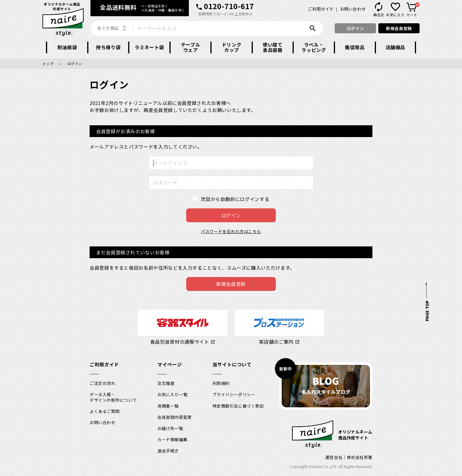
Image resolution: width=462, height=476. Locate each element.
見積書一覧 (168, 406)
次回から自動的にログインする (235, 199)
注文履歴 (166, 383)
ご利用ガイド (321, 9)
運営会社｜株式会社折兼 (349, 457)
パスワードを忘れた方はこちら (231, 231)
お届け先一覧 (170, 428)
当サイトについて (232, 364)
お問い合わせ (353, 9)
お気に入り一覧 (172, 394)
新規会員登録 (399, 28)
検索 (314, 28)
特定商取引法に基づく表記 (238, 406)
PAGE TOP (426, 311)
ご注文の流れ (102, 383)
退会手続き (168, 451)
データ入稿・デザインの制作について (113, 397)
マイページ (170, 364)
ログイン (355, 28)
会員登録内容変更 (174, 417)
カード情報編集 (172, 439)
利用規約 (221, 383)
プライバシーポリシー (234, 394)
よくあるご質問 (105, 411)
